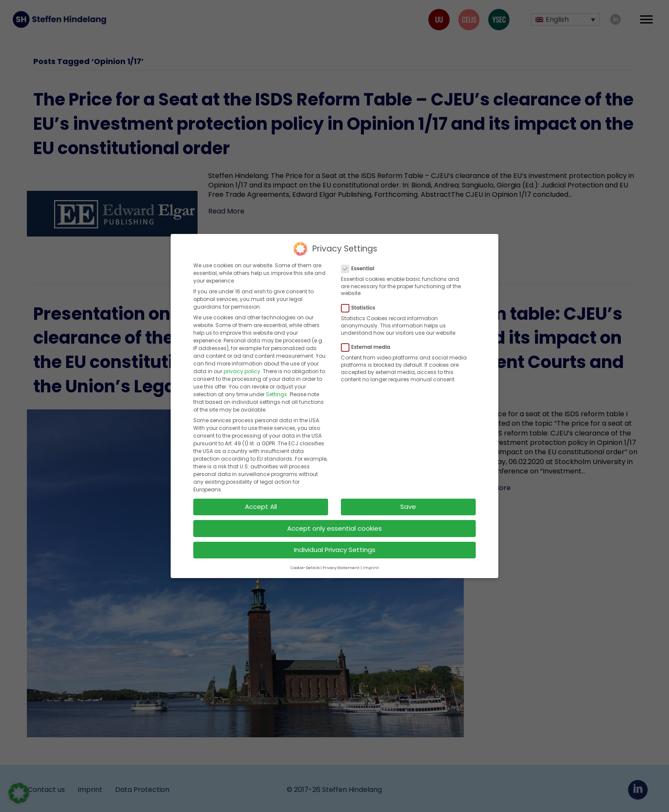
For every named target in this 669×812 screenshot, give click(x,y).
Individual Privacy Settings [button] (335, 545)
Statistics (361, 303)
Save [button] (408, 502)
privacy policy (242, 367)
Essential (360, 264)
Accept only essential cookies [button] (334, 524)
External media (368, 343)
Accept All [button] (261, 502)
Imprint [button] (371, 563)
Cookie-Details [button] (305, 563)
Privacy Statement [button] (341, 563)
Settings (276, 390)
